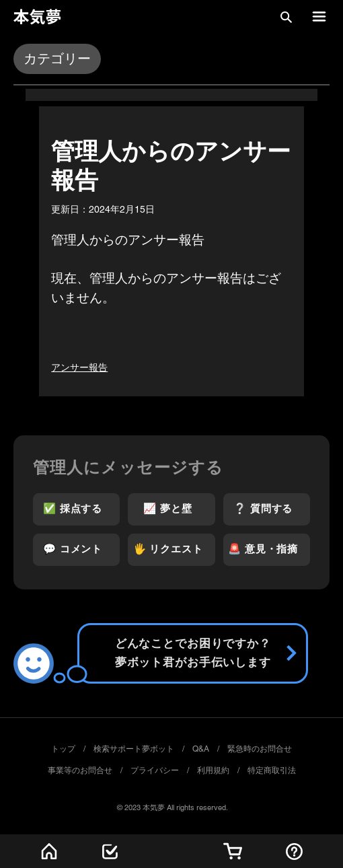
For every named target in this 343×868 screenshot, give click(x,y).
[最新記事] (110, 851)
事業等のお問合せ (80, 770)
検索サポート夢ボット (134, 749)
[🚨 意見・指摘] (267, 550)
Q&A (201, 749)
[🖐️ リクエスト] (171, 550)
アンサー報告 (79, 367)
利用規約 (213, 770)
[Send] (193, 653)
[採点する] (294, 851)
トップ (63, 749)
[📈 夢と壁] (171, 509)
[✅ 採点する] (77, 509)
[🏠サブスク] (233, 851)
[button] (286, 17)
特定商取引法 (272, 770)
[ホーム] (49, 851)
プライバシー (155, 770)
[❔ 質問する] (267, 509)
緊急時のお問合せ (260, 749)
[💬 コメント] (77, 550)
